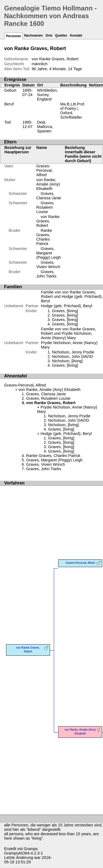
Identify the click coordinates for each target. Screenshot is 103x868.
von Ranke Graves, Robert (48, 221)
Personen (14, 36)
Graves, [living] (65, 311)
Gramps (31, 849)
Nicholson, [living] (67, 361)
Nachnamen (34, 36)
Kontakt (76, 36)
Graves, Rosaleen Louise (45, 207)
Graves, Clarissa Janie (49, 196)
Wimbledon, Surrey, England (48, 95)
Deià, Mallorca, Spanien (45, 127)
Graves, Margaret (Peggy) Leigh (49, 253)
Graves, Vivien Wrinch (48, 265)
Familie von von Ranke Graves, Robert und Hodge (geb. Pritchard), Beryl (72, 296)
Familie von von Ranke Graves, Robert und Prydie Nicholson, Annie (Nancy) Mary (69, 333)
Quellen (61, 36)
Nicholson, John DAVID (72, 357)
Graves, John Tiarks (46, 274)
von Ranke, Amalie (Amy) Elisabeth (48, 184)
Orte (49, 36)
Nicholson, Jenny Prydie (73, 352)
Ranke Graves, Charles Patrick (44, 237)
